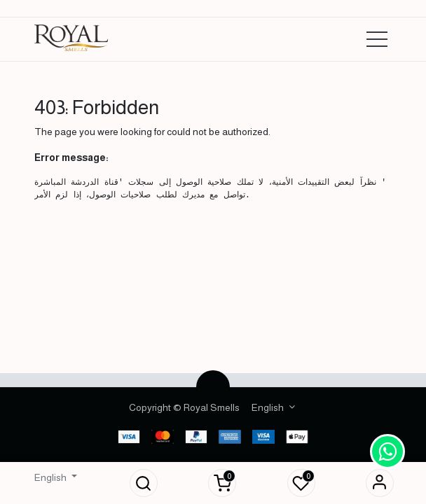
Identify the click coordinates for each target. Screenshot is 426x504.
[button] (144, 483)
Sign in (380, 483)
